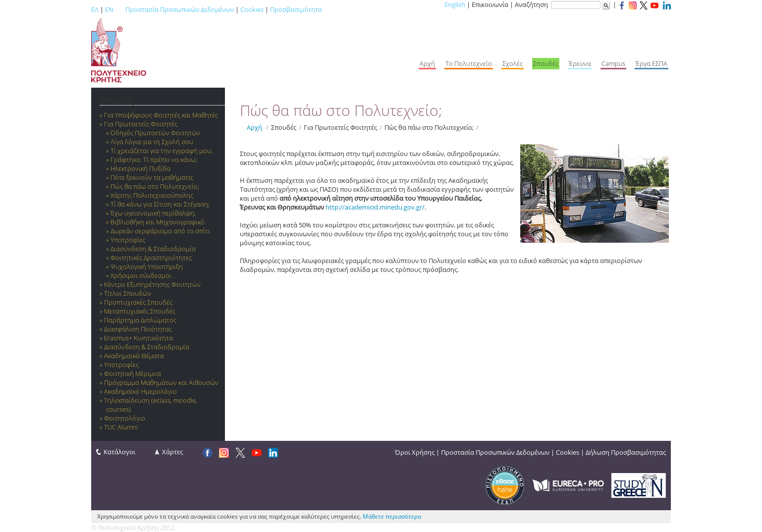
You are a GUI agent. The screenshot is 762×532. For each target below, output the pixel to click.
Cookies (252, 9)
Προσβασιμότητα (296, 9)
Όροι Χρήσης (415, 452)
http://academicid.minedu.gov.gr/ (375, 207)
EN (109, 9)
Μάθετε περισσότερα (392, 516)
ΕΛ (95, 9)
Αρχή (254, 127)
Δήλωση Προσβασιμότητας (626, 452)
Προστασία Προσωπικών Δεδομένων (180, 9)
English (455, 4)
